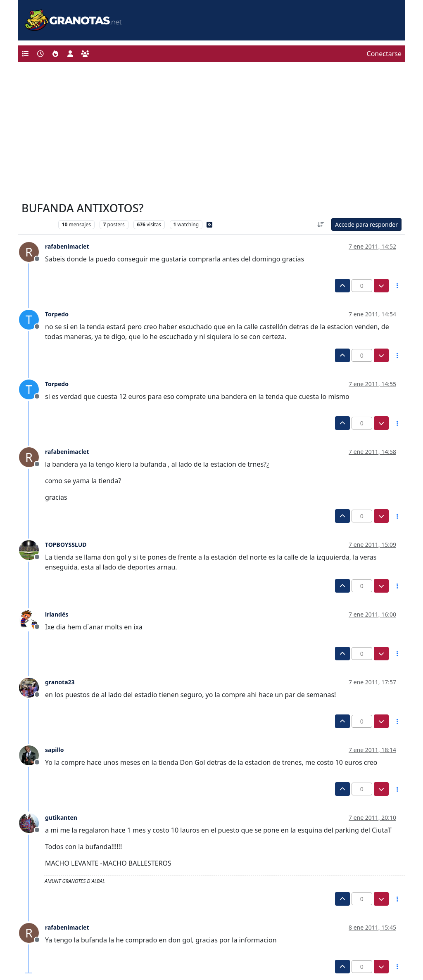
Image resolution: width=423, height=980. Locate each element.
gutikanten (61, 817)
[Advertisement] (211, 134)
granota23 (60, 682)
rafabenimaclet (67, 246)
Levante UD (38, 224)
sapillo (55, 750)
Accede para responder (366, 224)
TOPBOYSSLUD (66, 545)
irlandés (57, 614)
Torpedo (57, 314)
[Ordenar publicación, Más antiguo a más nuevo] (321, 224)
